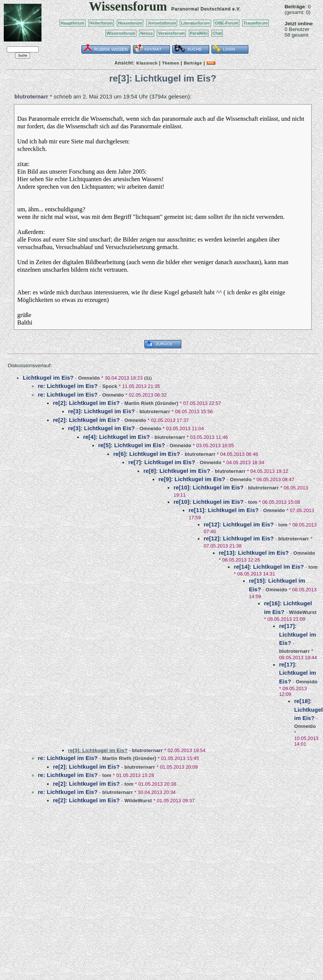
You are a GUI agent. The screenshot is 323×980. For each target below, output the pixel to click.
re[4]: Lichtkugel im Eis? (116, 437)
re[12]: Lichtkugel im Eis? (239, 524)
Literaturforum (195, 23)
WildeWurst (303, 612)
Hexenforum (130, 23)
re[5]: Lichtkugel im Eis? (131, 445)
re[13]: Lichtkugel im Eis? (254, 553)
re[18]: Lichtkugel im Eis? (308, 709)
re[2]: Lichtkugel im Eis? (86, 403)
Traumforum (256, 23)
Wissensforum (121, 33)
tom (253, 502)
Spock (110, 386)
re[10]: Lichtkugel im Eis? (208, 487)
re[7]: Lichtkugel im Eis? (161, 462)
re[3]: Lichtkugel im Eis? (101, 411)
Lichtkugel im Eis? (48, 378)
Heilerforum (101, 23)
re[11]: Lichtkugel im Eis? (223, 510)
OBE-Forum (227, 23)
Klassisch (147, 63)
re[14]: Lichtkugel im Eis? (269, 567)
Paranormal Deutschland (201, 9)
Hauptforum (73, 23)
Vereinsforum (171, 33)
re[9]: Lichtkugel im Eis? (192, 479)
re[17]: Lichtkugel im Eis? (297, 634)
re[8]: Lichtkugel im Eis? (177, 471)
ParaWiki (199, 33)
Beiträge (193, 63)
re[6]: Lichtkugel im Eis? (146, 454)
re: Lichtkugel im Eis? (68, 386)
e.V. (237, 9)
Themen (171, 63)
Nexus (146, 33)
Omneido (89, 378)
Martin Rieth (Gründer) (151, 403)
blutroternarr (31, 97)
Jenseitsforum (162, 23)
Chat (217, 33)
